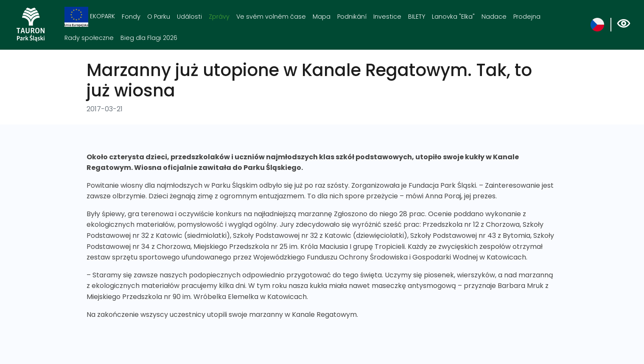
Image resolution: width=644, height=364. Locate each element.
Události (189, 17)
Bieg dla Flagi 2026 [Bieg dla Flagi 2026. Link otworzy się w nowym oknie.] (149, 38)
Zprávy (219, 17)
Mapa (322, 17)
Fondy (131, 17)
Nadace (494, 17)
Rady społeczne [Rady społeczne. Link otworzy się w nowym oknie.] (89, 38)
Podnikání (352, 17)
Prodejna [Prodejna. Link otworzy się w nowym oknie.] (527, 17)
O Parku (159, 17)
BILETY (417, 17)
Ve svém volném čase (271, 17)
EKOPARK (90, 17)
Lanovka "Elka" (453, 17)
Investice (387, 17)
